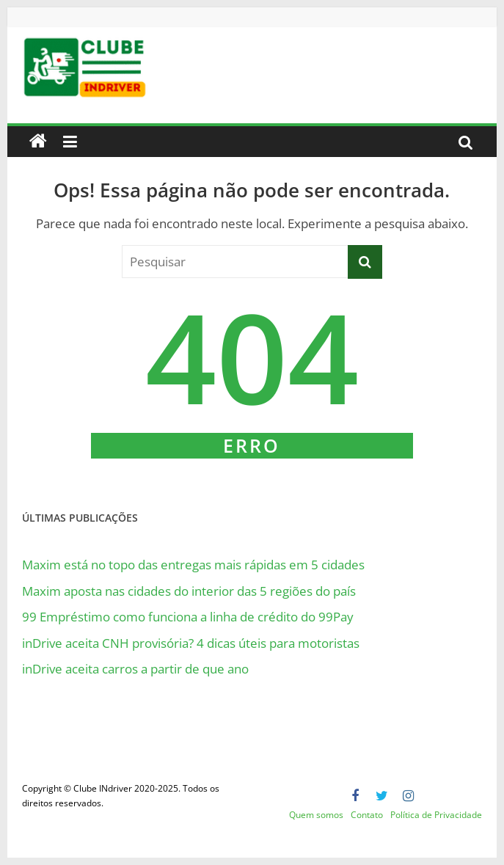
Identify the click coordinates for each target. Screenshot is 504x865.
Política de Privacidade (436, 815)
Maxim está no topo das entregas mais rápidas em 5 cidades (193, 565)
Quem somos (316, 815)
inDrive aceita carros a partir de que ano (135, 669)
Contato (367, 815)
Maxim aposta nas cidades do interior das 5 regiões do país (189, 591)
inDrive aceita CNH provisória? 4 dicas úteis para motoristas (191, 643)
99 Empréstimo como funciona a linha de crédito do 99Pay (188, 617)
